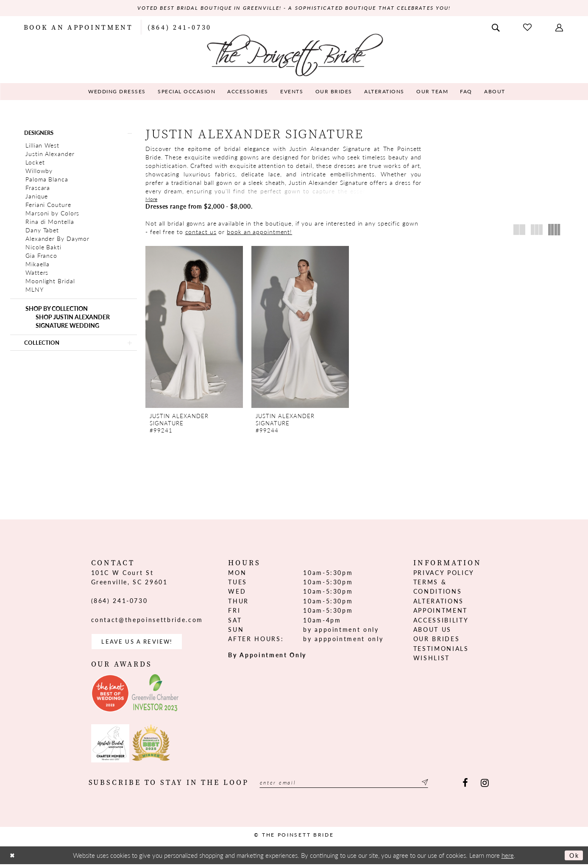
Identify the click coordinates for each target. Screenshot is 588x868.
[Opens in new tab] (110, 697)
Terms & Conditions (438, 589)
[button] (560, 27)
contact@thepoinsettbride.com (147, 622)
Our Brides (437, 641)
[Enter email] (353, 787)
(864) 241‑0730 (120, 603)
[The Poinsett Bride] (294, 54)
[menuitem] (78, 27)
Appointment (440, 612)
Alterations (439, 603)
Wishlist (432, 660)
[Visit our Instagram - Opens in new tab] (485, 787)
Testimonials (441, 650)
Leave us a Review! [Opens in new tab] (141, 645)
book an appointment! (259, 232)
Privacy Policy (444, 575)
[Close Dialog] (13, 859)
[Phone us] (180, 27)
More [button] (151, 200)
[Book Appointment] (78, 27)
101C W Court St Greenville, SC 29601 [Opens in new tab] (130, 579)
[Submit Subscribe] (441, 787)
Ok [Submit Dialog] (573, 859)
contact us (201, 232)
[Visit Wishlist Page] (528, 27)
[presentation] (194, 328)
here (508, 859)
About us (432, 631)
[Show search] (496, 27)
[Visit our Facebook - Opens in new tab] (465, 787)
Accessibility (441, 622)
